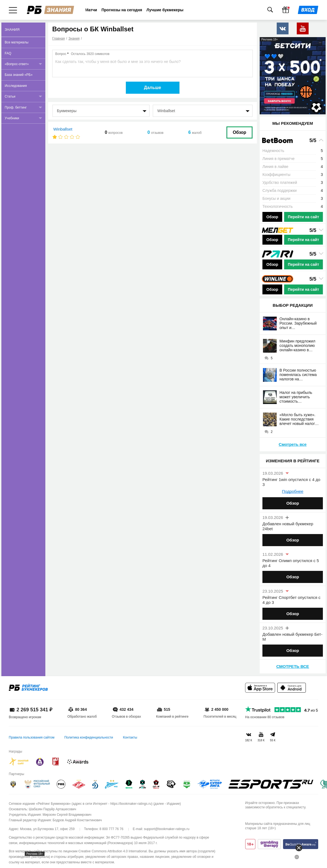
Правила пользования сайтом (32, 737)
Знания (74, 38)
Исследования (16, 86)
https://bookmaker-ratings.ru (131, 804)
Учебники (12, 118)
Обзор (239, 132)
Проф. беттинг (16, 107)
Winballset (63, 129)
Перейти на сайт (304, 217)
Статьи (10, 96)
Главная (59, 38)
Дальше (153, 88)
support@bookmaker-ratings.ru (167, 829)
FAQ (8, 53)
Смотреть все (293, 444)
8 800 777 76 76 (111, 829)
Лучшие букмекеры (165, 10)
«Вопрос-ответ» (17, 64)
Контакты (130, 737)
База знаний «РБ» (19, 75)
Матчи (91, 10)
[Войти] (308, 10)
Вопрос (82, 54)
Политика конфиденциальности (89, 737)
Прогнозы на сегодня (122, 10)
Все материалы (16, 42)
